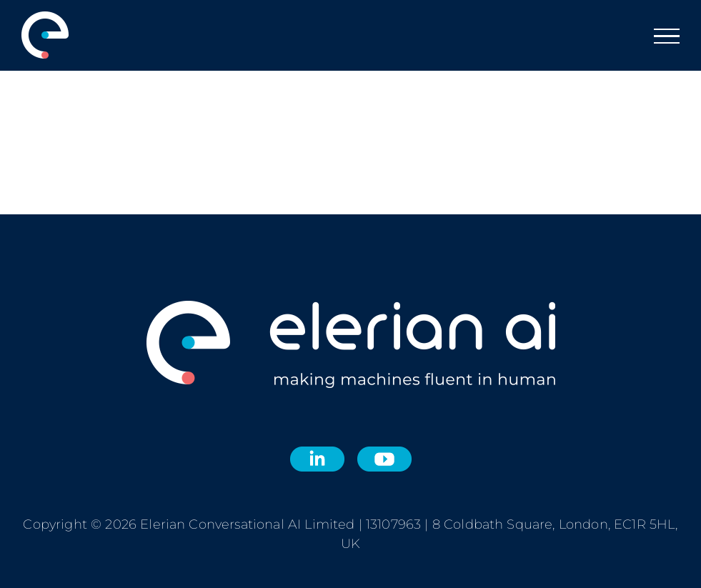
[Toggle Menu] (667, 36)
